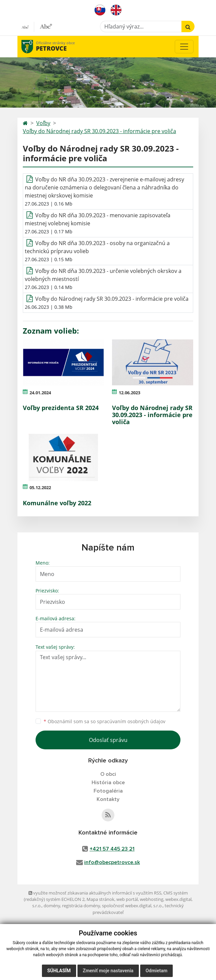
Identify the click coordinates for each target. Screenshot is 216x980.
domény (52, 906)
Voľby (43, 123)
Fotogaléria (108, 791)
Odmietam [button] (156, 971)
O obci (108, 774)
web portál (127, 899)
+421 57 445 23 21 (112, 849)
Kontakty (108, 799)
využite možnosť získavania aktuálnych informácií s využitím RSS (95, 893)
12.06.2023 (129, 393)
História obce (108, 783)
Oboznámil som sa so (104, 721)
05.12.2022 (40, 487)
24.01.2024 (40, 393)
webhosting (152, 899)
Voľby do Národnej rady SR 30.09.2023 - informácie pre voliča (99, 131)
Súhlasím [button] (59, 971)
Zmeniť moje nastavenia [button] (108, 971)
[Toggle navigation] (184, 47)
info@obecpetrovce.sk (112, 862)
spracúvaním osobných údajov (131, 721)
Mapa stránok (100, 899)
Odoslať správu (108, 740)
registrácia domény (81, 906)
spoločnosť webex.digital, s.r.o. (132, 906)
